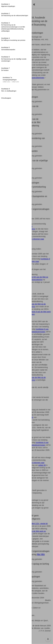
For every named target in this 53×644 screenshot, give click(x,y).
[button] (16, 5)
